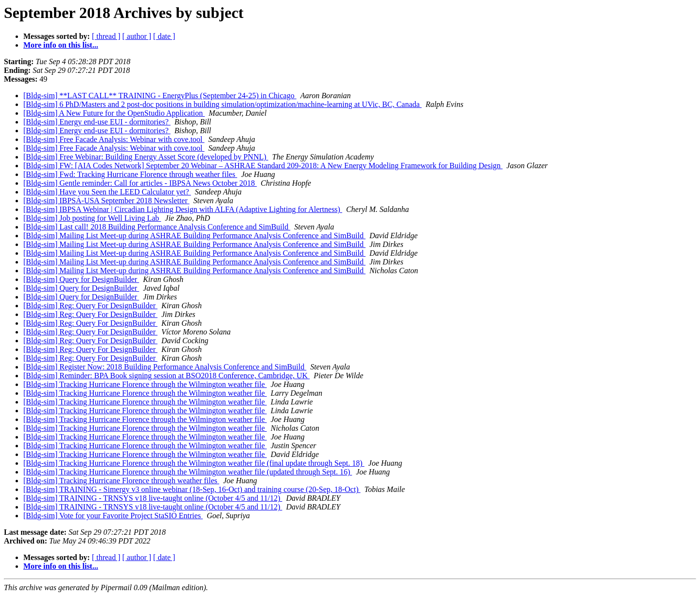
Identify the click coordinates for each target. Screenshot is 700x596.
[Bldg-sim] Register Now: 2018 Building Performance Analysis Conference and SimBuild (165, 367)
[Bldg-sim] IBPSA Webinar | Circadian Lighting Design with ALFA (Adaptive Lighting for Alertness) (183, 209)
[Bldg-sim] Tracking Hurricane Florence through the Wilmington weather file (145, 384)
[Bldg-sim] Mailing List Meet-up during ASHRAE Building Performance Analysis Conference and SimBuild (194, 236)
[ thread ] (106, 36)
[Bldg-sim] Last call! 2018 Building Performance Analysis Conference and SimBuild (157, 227)
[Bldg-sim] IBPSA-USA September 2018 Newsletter (106, 201)
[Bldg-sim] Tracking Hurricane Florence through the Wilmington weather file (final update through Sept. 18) (194, 463)
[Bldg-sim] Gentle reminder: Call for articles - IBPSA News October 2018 (140, 183)
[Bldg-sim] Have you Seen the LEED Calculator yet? (107, 192)
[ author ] (137, 36)
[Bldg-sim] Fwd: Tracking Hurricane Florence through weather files (130, 174)
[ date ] (164, 36)
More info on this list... (61, 45)
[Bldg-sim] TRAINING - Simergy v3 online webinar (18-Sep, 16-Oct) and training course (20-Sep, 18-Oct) (192, 489)
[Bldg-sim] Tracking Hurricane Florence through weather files (121, 481)
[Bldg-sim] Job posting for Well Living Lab (92, 218)
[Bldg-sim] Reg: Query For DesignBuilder (90, 306)
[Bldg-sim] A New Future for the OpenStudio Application (114, 113)
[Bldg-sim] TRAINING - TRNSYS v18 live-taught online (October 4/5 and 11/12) (153, 498)
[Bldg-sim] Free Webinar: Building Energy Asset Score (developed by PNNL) (146, 157)
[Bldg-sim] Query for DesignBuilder (81, 279)
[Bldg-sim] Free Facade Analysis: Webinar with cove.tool (114, 139)
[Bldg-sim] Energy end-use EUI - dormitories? (97, 122)
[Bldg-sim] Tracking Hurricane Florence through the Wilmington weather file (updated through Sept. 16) (188, 472)
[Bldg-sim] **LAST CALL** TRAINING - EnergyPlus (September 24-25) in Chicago (160, 96)
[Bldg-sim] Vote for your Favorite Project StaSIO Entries (113, 516)
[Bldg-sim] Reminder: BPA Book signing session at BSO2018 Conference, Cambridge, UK (166, 376)
